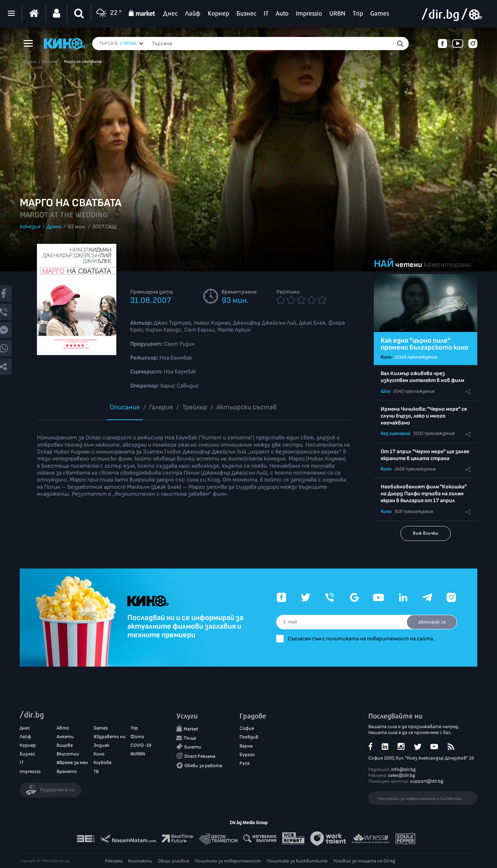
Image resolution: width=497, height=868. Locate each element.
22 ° (108, 13)
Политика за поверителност (228, 861)
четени (409, 265)
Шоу (386, 391)
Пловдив (249, 737)
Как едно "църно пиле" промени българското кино (425, 344)
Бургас (247, 755)
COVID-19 (141, 745)
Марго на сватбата (83, 62)
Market (191, 729)
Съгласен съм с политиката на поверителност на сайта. (363, 639)
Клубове (103, 763)
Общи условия (173, 861)
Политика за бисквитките (297, 861)
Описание (125, 407)
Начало (30, 62)
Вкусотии (68, 754)
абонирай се (432, 622)
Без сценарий (396, 433)
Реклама (114, 861)
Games (101, 728)
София (247, 729)
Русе (245, 763)
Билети (193, 747)
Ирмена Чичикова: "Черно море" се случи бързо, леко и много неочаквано (424, 416)
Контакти (140, 861)
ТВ (96, 771)
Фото (137, 737)
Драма (54, 227)
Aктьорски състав (247, 407)
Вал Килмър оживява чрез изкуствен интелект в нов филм (422, 377)
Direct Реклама (200, 756)
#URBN (138, 754)
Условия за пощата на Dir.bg (364, 861)
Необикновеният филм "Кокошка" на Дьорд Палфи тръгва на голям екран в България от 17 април (424, 494)
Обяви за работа (203, 766)
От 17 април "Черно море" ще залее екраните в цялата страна (425, 455)
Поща (190, 738)
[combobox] (132, 44)
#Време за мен (72, 763)
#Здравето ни (110, 737)
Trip (134, 728)
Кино (386, 357)
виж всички (426, 533)
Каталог (50, 62)
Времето (67, 771)
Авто (63, 728)
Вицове (65, 745)
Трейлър (195, 407)
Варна (246, 746)
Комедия (30, 227)
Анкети (65, 737)
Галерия (161, 407)
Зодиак (101, 745)
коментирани (447, 265)
